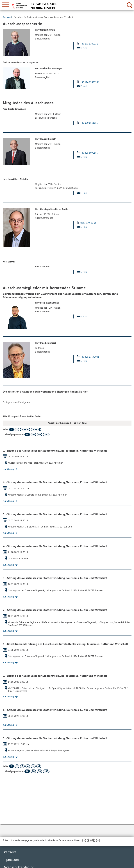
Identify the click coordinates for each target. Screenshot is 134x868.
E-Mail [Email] (81, 48)
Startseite (10, 852)
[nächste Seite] (33, 430)
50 (39, 434)
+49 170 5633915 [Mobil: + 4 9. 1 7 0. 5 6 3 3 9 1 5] (87, 123)
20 (33, 434)
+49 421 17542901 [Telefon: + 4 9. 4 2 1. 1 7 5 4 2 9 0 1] (88, 357)
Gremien (8, 17)
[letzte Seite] (39, 430)
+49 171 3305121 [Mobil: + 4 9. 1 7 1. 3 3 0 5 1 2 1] (87, 44)
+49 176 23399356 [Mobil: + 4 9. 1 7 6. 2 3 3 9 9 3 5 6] (88, 82)
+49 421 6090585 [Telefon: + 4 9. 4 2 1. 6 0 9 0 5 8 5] (87, 153)
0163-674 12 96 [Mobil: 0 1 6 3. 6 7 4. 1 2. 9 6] (86, 223)
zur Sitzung (8, 469)
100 (46, 434)
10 (27, 434)
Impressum (11, 860)
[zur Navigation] (5, 5)
